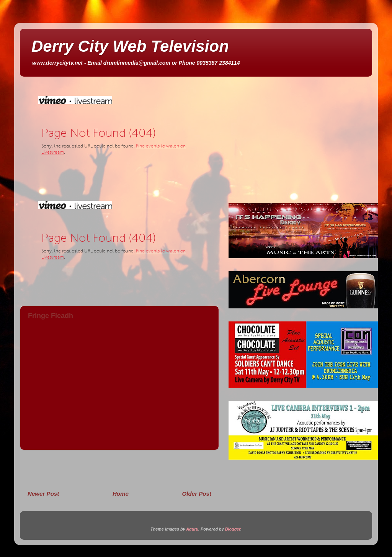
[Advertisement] (119, 470)
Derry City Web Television (130, 46)
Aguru (192, 529)
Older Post (197, 494)
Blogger (233, 529)
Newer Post (43, 494)
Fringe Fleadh (51, 316)
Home (121, 494)
